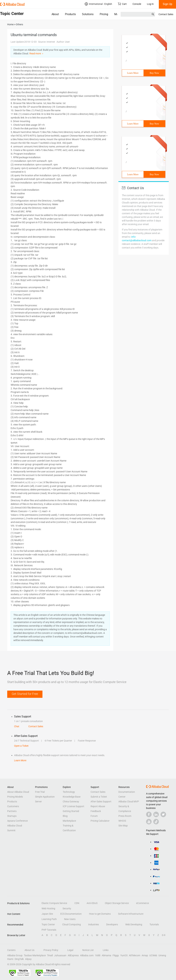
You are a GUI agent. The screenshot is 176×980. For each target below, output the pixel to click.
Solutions (88, 14)
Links (106, 950)
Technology (69, 792)
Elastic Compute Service (54, 903)
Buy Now (154, 73)
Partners (12, 811)
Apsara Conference (17, 821)
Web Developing (134, 924)
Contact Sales (166, 14)
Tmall (50, 955)
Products (70, 14)
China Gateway (71, 802)
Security (67, 908)
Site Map (123, 826)
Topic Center (48, 924)
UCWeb (153, 955)
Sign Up (167, 4)
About (55, 14)
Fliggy (116, 955)
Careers (11, 950)
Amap (145, 955)
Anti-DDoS (92, 903)
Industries (93, 924)
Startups (12, 816)
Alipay (28, 959)
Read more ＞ (37, 53)
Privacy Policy (51, 950)
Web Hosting (48, 908)
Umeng (162, 955)
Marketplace (69, 821)
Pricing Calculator (100, 821)
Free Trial (40, 792)
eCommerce (142, 903)
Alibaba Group (15, 955)
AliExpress (73, 955)
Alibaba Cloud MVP (129, 802)
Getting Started (71, 811)
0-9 (164, 935)
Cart (122, 4)
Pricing (104, 14)
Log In (150, 4)
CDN (77, 903)
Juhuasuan (60, 955)
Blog (65, 816)
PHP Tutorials (49, 930)
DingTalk (19, 959)
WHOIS (122, 821)
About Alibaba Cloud (18, 792)
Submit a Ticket (99, 797)
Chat (17, 726)
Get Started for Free (25, 694)
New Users (70, 919)
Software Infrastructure (131, 914)
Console (137, 4)
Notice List (88, 950)
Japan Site (47, 914)
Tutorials (154, 924)
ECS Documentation (71, 914)
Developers (112, 924)
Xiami (10, 959)
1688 (98, 955)
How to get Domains (100, 914)
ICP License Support (73, 806)
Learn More (133, 73)
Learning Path (49, 919)
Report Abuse (98, 806)
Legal (70, 950)
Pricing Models (15, 797)
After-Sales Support (101, 802)
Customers (13, 806)
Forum (94, 816)
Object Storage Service (117, 903)
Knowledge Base (72, 797)
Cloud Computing (71, 924)
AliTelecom (135, 955)
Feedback (96, 811)
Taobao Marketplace (35, 955)
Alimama (106, 955)
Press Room (125, 816)
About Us (29, 950)
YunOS (124, 955)
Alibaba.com (87, 955)
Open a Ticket (21, 746)
